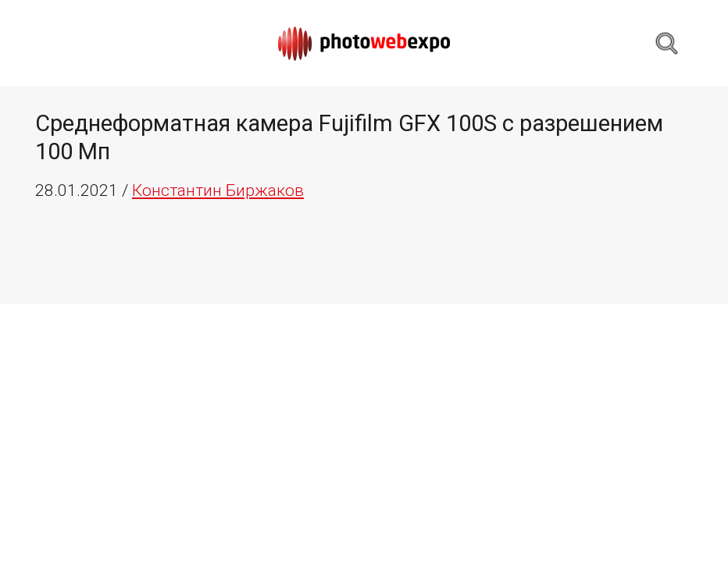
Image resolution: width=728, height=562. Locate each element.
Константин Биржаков (218, 190)
